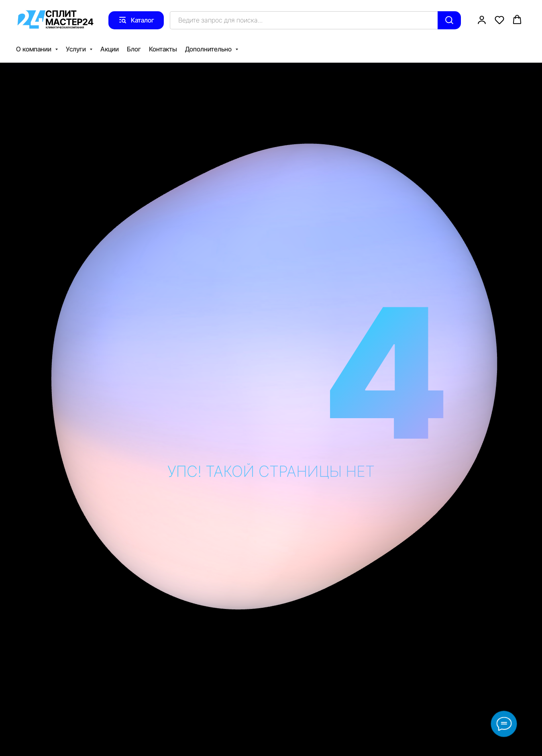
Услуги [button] (77, 49)
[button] (482, 20)
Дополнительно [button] (209, 49)
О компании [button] (35, 49)
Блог (134, 49)
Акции (110, 49)
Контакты (163, 49)
